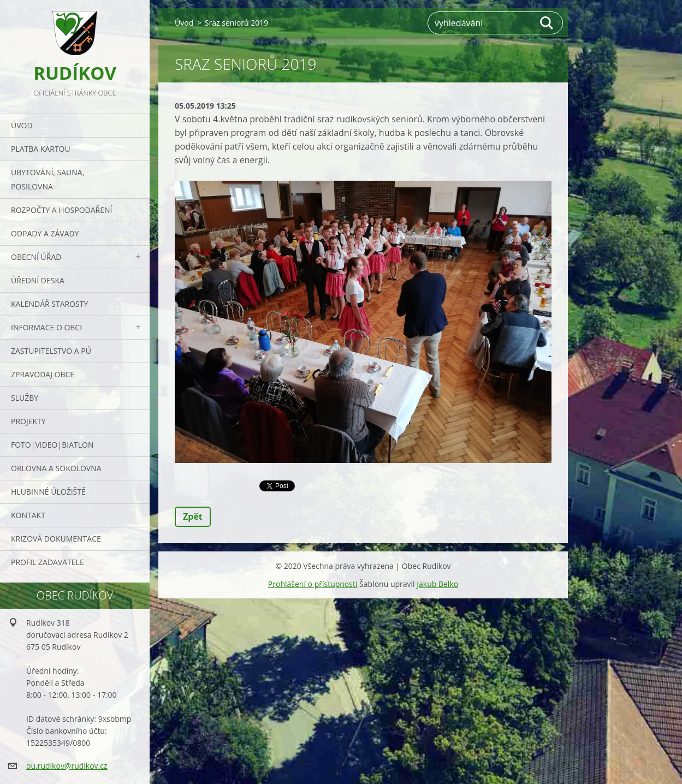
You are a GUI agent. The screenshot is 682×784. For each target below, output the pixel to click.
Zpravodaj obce (43, 374)
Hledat (547, 23)
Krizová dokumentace (56, 539)
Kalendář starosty (49, 304)
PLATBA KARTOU (41, 149)
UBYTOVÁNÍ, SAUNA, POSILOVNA (48, 179)
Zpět (193, 516)
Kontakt (28, 515)
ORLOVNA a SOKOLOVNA (56, 468)
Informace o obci (46, 327)
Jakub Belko (437, 584)
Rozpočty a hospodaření (61, 210)
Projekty (28, 421)
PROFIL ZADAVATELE (48, 562)
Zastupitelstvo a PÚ (51, 351)
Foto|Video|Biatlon (52, 445)
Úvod (22, 125)
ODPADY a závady (45, 233)
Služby (25, 398)
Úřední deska (38, 280)
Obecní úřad (36, 257)
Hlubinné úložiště (48, 492)
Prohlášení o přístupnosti (313, 584)
